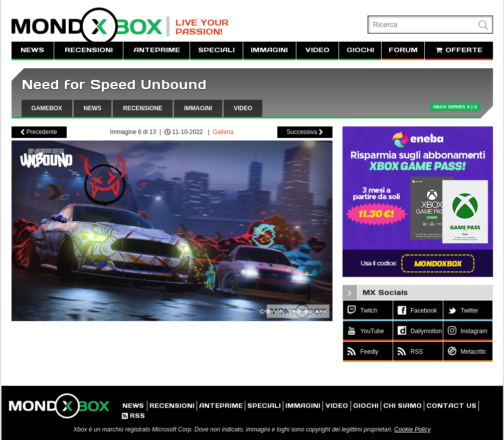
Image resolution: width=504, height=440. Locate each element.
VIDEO (317, 50)
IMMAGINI (269, 50)
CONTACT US (451, 406)
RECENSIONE (143, 108)
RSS (133, 416)
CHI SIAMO (402, 406)
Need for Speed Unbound (114, 85)
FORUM (403, 50)
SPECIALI (216, 50)
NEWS (32, 50)
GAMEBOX (47, 108)
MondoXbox (91, 26)
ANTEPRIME (157, 50)
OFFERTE (459, 50)
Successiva (304, 132)
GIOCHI (360, 50)
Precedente (39, 132)
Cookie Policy (412, 429)
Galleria (223, 132)
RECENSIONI (89, 50)
